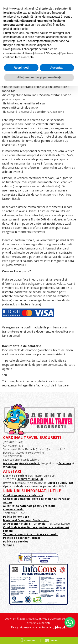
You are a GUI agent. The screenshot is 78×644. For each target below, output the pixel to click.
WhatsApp (10, 467)
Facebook (65, 463)
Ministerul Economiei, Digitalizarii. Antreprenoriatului (26, 522)
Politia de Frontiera (16, 517)
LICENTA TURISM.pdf (30, 479)
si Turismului (37, 524)
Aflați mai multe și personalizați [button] (39, 77)
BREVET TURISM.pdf (60, 483)
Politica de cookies (16, 542)
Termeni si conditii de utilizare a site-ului (31, 534)
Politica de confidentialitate (22, 538)
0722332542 (30, 640)
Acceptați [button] (57, 68)
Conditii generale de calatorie (23, 495)
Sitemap (9, 545)
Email (54, 640)
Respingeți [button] (21, 68)
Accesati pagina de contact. (22, 463)
